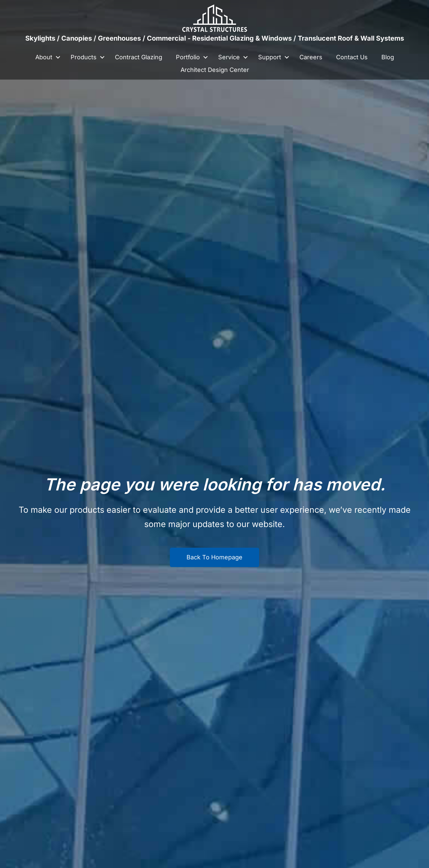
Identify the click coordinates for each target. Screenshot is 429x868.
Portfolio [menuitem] (188, 57)
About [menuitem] (44, 57)
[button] (58, 57)
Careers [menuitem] (311, 57)
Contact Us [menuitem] (352, 57)
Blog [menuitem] (388, 57)
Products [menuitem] (84, 57)
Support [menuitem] (270, 57)
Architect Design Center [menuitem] (215, 70)
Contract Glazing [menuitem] (139, 57)
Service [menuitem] (229, 57)
